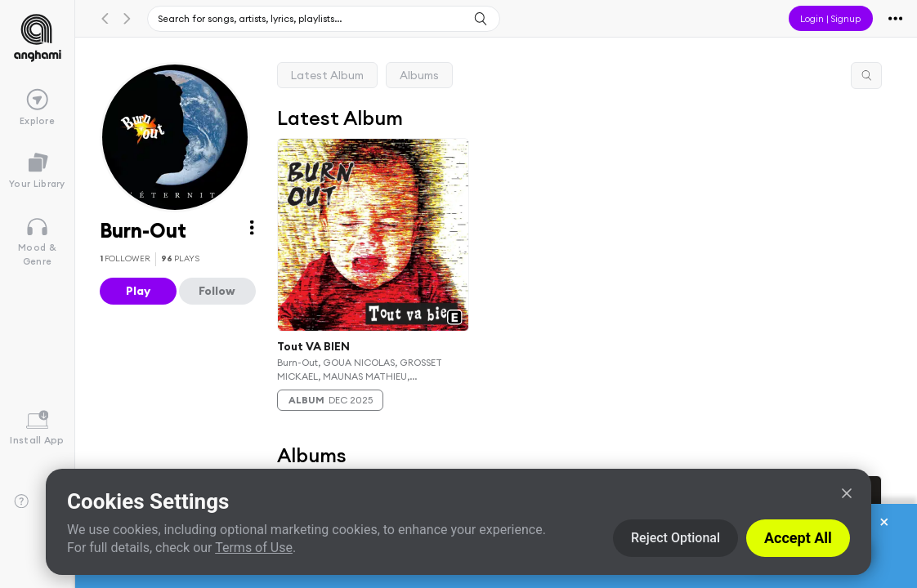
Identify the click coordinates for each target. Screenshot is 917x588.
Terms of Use (254, 548)
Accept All (798, 538)
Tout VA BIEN (313, 346)
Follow (217, 291)
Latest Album (327, 75)
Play (138, 291)
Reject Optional (675, 538)
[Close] (847, 493)
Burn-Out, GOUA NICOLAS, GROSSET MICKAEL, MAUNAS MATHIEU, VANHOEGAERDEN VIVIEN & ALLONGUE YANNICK (367, 369)
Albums (419, 75)
